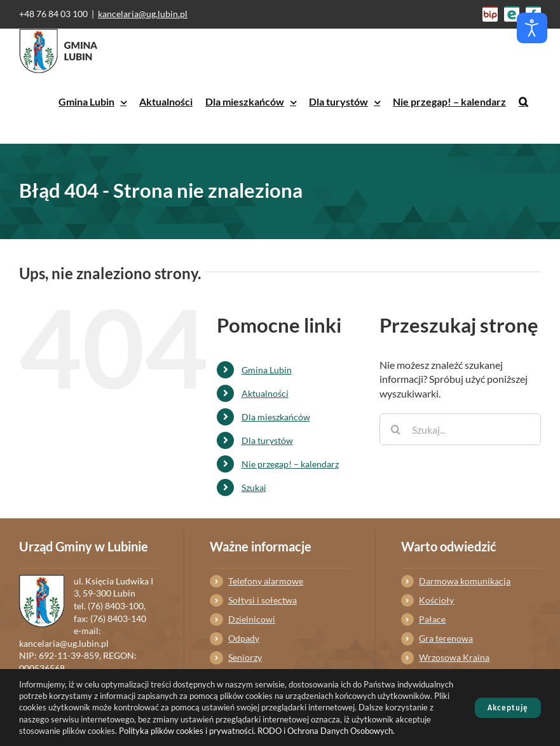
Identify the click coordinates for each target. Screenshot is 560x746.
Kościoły (436, 600)
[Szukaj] (395, 429)
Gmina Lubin (267, 370)
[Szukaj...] (460, 429)
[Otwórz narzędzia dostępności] (532, 28)
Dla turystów (267, 440)
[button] (523, 102)
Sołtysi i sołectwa (263, 600)
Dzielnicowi (252, 619)
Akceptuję (508, 708)
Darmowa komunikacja (465, 581)
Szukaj (254, 487)
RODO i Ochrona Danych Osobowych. (326, 731)
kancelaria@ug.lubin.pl (143, 14)
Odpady (244, 638)
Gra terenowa (446, 638)
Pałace (432, 619)
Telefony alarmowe (266, 581)
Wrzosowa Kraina (454, 657)
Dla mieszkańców (276, 417)
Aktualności (265, 393)
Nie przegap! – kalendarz (290, 464)
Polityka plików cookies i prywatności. (187, 731)
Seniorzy (245, 657)
